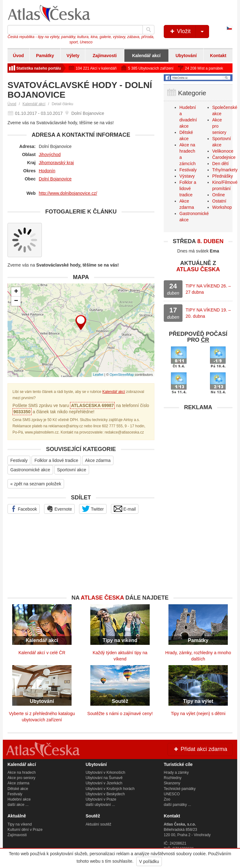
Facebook (24, 509)
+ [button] (16, 292)
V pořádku (149, 861)
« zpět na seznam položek (36, 484)
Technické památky (180, 789)
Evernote (59, 509)
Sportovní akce (72, 470)
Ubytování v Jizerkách (104, 783)
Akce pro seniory (21, 778)
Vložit (189, 32)
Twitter (93, 509)
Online (218, 195)
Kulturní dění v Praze (25, 830)
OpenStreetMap (122, 375)
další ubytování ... (100, 805)
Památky (45, 56)
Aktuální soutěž (98, 824)
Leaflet (98, 375)
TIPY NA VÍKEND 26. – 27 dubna (208, 289)
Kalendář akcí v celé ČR (42, 653)
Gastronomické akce (30, 470)
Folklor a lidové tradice (56, 460)
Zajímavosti (105, 56)
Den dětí (220, 164)
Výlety (73, 56)
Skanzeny (172, 783)
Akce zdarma (98, 460)
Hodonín (47, 171)
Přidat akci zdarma (200, 749)
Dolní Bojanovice (55, 179)
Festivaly (19, 460)
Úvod (18, 56)
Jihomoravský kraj (56, 163)
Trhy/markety (225, 170)
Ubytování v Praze (101, 799)
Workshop (222, 207)
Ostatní (219, 201)
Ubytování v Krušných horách (110, 789)
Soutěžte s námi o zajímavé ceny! (120, 714)
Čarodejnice (224, 157)
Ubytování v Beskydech (105, 794)
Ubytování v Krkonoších (105, 772)
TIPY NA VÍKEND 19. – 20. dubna (208, 313)
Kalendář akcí (146, 56)
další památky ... (177, 805)
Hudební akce (19, 799)
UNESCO (172, 794)
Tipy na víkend (20, 824)
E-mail (125, 509)
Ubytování (186, 56)
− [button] (16, 301)
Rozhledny (173, 778)
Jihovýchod (50, 154)
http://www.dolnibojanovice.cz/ (68, 193)
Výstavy (187, 176)
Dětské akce (18, 789)
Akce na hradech (22, 772)
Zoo (167, 799)
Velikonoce (223, 151)
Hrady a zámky (176, 772)
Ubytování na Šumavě (104, 778)
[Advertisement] (198, 453)
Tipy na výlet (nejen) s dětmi (198, 714)
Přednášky (222, 176)
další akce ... (18, 805)
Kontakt (218, 56)
